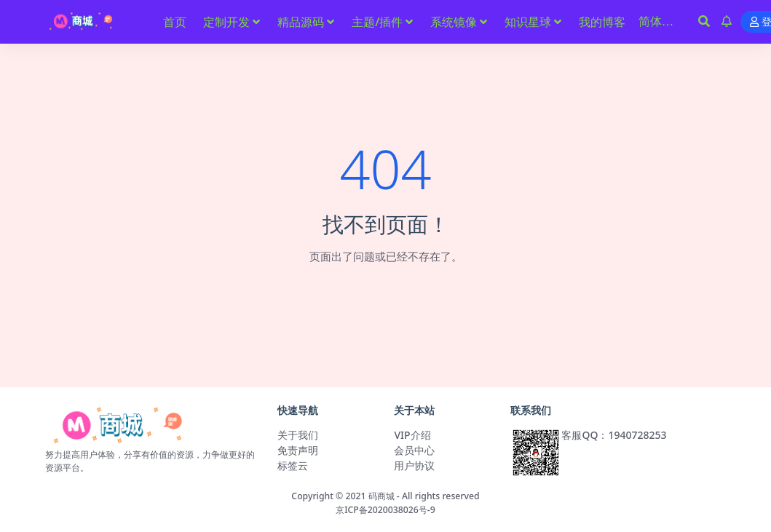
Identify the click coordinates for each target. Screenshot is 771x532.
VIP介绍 (412, 435)
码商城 (381, 496)
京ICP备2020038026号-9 (385, 510)
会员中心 (414, 450)
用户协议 (414, 465)
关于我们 (298, 435)
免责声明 (298, 450)
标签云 (293, 465)
